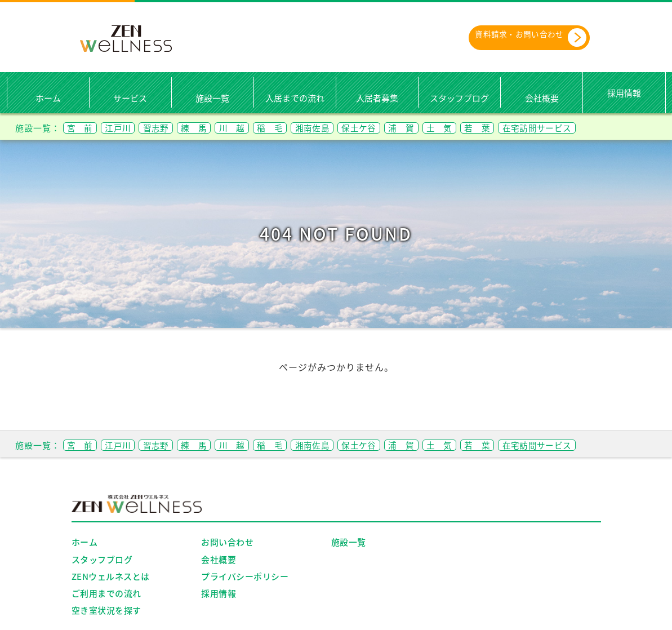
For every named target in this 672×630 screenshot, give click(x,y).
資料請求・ (519, 38)
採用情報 (624, 93)
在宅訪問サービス (609, 127)
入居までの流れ (295, 99)
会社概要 (542, 99)
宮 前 (83, 127)
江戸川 (127, 127)
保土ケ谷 (405, 127)
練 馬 (215, 127)
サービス (130, 99)
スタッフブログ (459, 99)
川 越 (259, 127)
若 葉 (542, 127)
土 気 (498, 127)
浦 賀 (454, 127)
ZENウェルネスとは (111, 577)
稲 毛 (303, 127)
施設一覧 (212, 99)
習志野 (171, 127)
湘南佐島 (351, 127)
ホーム (48, 99)
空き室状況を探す (106, 611)
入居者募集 (377, 99)
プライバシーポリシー (245, 577)
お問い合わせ (227, 543)
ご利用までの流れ (106, 594)
